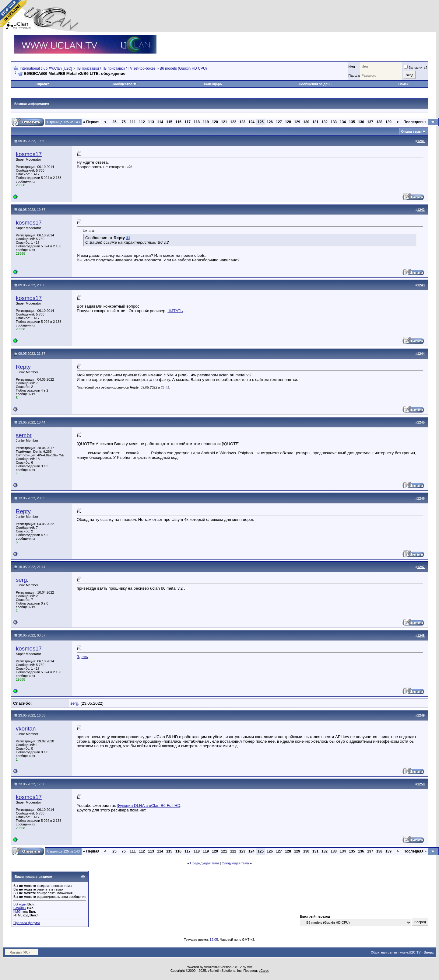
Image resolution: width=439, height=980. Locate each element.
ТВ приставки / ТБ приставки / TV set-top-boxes (116, 68)
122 (233, 122)
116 (178, 122)
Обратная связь (384, 952)
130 (306, 122)
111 (133, 122)
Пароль (354, 75)
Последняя (415, 122)
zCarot (264, 971)
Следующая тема (235, 863)
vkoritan (26, 729)
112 (142, 122)
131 (315, 122)
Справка (43, 84)
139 (388, 122)
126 (270, 122)
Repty (23, 367)
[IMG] (18, 912)
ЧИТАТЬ (175, 311)
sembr (24, 435)
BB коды (20, 904)
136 (361, 122)
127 (279, 122)
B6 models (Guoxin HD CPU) (183, 68)
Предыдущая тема (204, 863)
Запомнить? (416, 68)
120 (215, 122)
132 (325, 122)
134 (343, 122)
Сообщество (124, 84)
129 (297, 122)
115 (169, 122)
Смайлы (20, 908)
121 (224, 122)
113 (151, 122)
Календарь (213, 84)
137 (370, 122)
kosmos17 (29, 154)
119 (206, 122)
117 (188, 122)
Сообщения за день (315, 84)
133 (334, 122)
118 (197, 122)
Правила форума (27, 923)
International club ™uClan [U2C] (46, 68)
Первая (91, 122)
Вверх (429, 952)
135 (352, 122)
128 (288, 122)
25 (114, 122)
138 (379, 122)
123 (242, 122)
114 (160, 122)
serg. (22, 580)
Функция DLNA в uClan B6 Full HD (149, 806)
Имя (351, 67)
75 (123, 122)
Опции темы (411, 131)
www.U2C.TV (410, 952)
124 (251, 122)
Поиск (403, 84)
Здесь (82, 657)
